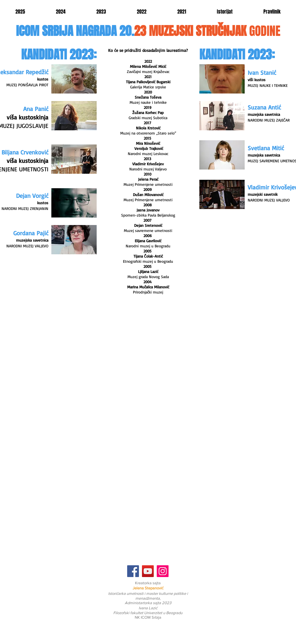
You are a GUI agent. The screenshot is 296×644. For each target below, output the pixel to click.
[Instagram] (163, 571)
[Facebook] (133, 571)
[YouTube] (148, 571)
